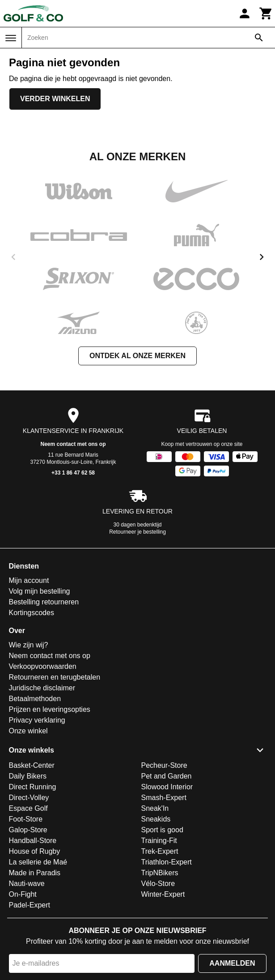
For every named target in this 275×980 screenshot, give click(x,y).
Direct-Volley (29, 798)
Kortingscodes (32, 613)
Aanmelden (232, 963)
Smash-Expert (164, 798)
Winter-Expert (163, 894)
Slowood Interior (167, 787)
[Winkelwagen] (266, 13)
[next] (262, 257)
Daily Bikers (28, 776)
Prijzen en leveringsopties (50, 709)
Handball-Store (33, 841)
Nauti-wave (27, 884)
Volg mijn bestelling (40, 591)
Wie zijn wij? (29, 645)
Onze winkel (28, 731)
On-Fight (23, 894)
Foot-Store (26, 819)
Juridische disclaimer (42, 688)
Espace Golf (28, 808)
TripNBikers (160, 873)
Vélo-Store (158, 884)
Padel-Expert (30, 905)
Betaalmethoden (35, 699)
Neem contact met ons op (73, 444)
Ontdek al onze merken (137, 356)
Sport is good (162, 830)
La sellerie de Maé (38, 862)
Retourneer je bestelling (137, 532)
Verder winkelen (55, 99)
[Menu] (11, 38)
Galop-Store (28, 830)
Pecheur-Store (164, 765)
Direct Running (33, 787)
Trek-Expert (160, 851)
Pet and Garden (167, 776)
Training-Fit (159, 841)
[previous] (13, 257)
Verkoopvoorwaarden (43, 666)
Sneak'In (155, 808)
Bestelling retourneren (44, 602)
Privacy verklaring (37, 720)
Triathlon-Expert (167, 862)
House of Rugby (35, 851)
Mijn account (29, 580)
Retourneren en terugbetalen (55, 677)
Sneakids (156, 819)
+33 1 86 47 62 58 (73, 473)
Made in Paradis (35, 873)
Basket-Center (32, 765)
